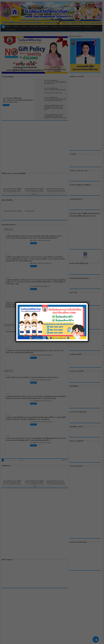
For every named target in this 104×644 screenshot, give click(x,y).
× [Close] (88, 303)
